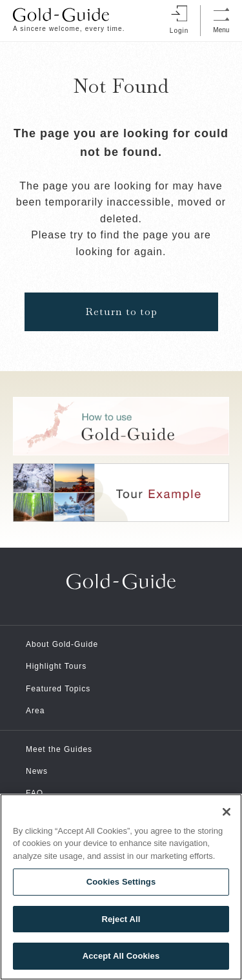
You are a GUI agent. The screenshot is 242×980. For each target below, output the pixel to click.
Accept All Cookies (121, 956)
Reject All (121, 919)
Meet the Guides (59, 749)
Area (35, 711)
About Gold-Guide (62, 644)
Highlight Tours (56, 666)
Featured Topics (58, 689)
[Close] (227, 812)
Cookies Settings (121, 882)
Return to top (121, 312)
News (37, 771)
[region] (121, 887)
